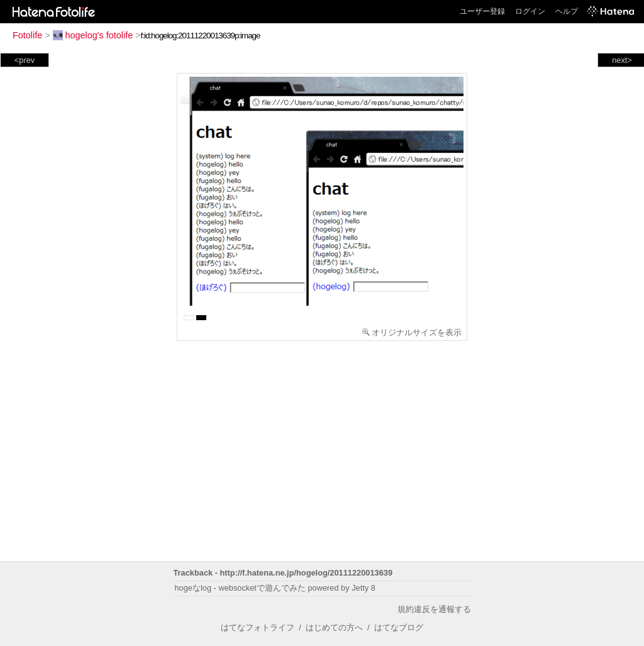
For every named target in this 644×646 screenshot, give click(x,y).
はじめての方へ (334, 627)
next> (622, 60)
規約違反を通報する (434, 609)
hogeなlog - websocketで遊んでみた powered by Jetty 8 (275, 588)
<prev (25, 60)
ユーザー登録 (482, 11)
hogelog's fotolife (93, 35)
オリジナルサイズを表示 (412, 332)
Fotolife (27, 35)
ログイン (530, 11)
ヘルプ (567, 11)
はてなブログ (399, 627)
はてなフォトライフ (258, 627)
